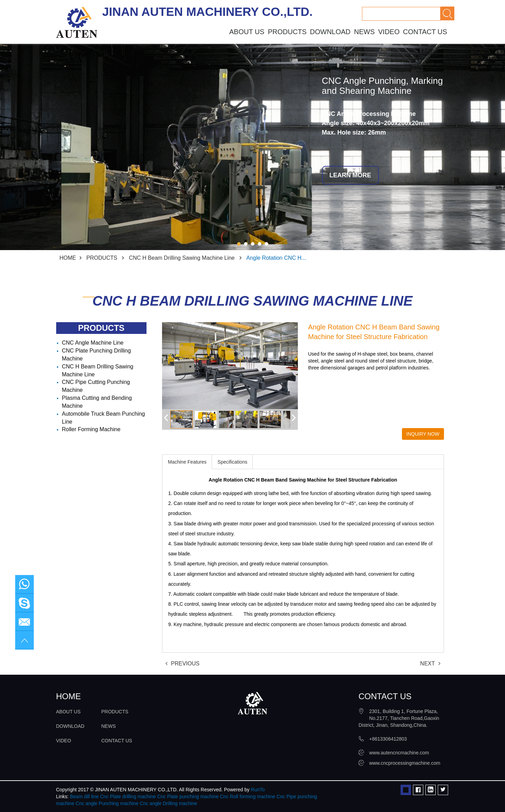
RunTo (258, 790)
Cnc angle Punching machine (107, 803)
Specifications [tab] (232, 462)
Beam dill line (84, 796)
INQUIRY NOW (423, 434)
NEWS (364, 32)
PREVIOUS (183, 664)
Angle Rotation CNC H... (276, 258)
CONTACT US (425, 32)
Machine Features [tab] (187, 462)
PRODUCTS (287, 32)
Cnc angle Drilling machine (168, 803)
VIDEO (389, 32)
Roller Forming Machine (91, 429)
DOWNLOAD (330, 32)
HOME (68, 258)
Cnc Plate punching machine (188, 796)
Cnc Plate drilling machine (128, 796)
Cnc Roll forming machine (248, 796)
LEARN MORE (350, 175)
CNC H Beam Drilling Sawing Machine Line (182, 258)
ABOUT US (247, 32)
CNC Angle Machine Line (93, 343)
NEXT (430, 664)
